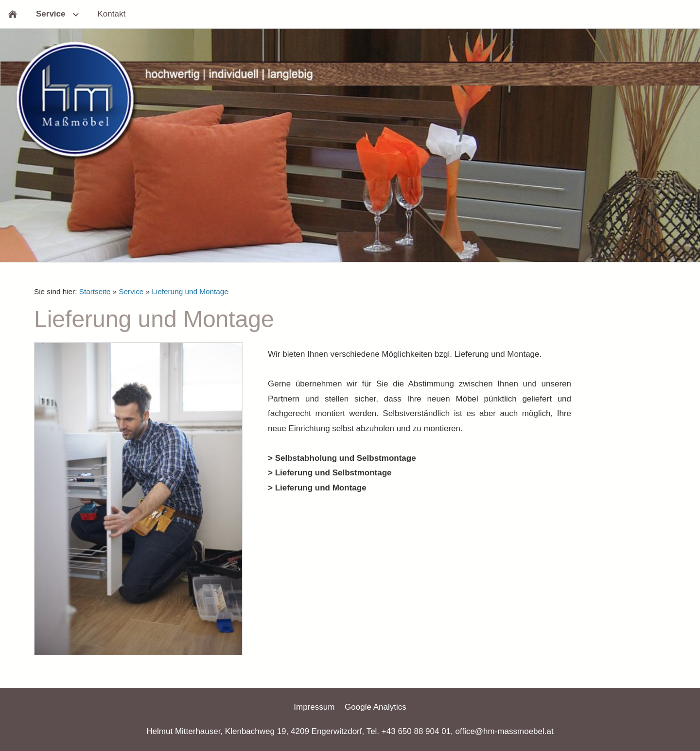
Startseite (95, 291)
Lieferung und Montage (190, 291)
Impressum (314, 707)
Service (131, 291)
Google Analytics (376, 707)
